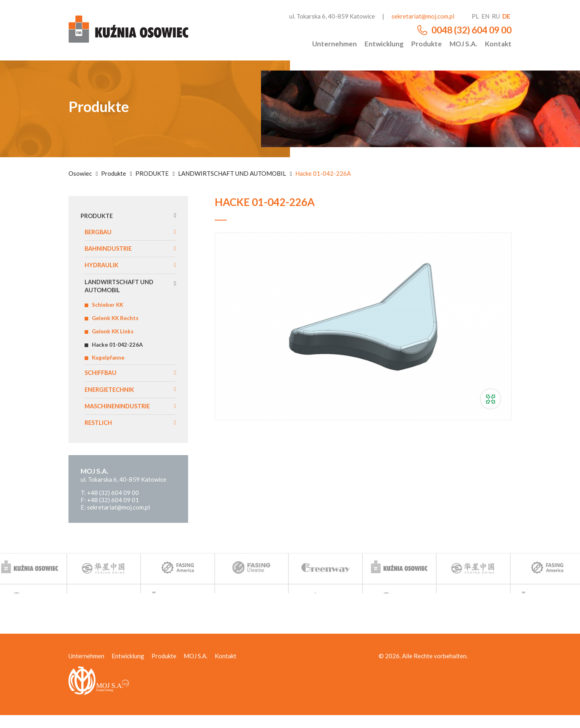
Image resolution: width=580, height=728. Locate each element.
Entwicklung (384, 44)
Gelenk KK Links (115, 339)
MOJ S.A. (463, 44)
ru (496, 16)
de (506, 16)
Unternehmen (335, 44)
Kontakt (498, 44)
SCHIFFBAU (102, 383)
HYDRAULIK (103, 268)
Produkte (427, 44)
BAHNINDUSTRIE (111, 251)
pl (475, 16)
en (485, 16)
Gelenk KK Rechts (117, 324)
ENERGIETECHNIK (112, 400)
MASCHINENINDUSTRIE (120, 418)
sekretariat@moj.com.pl (423, 16)
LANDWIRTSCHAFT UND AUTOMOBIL (232, 173)
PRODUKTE (152, 173)
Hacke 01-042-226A (120, 353)
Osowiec (80, 173)
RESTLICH (100, 435)
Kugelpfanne (110, 367)
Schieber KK (109, 310)
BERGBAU (100, 233)
